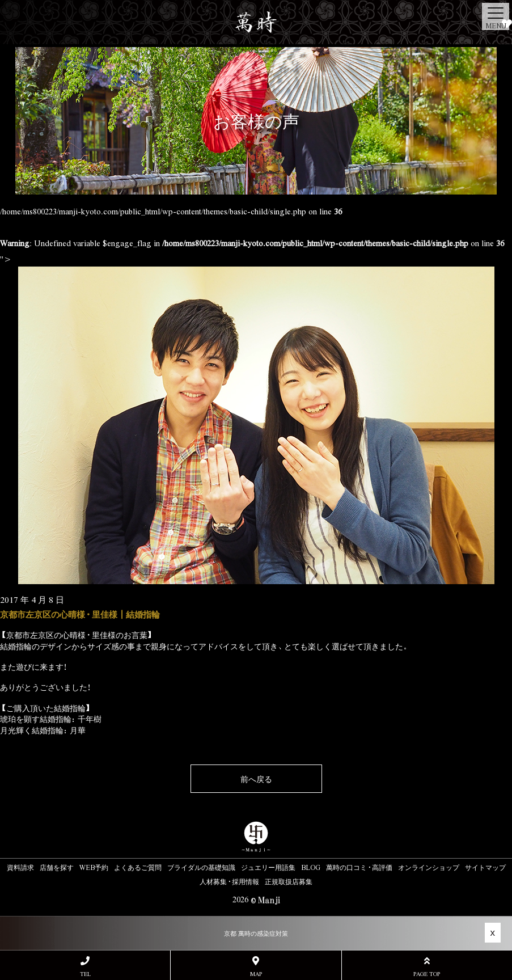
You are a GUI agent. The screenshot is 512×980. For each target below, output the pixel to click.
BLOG (311, 867)
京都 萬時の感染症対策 (256, 933)
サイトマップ (485, 867)
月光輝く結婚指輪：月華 (43, 730)
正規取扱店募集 (289, 881)
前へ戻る (256, 779)
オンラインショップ (429, 867)
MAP (256, 967)
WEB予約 (94, 867)
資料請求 (20, 867)
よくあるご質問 (138, 867)
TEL (85, 967)
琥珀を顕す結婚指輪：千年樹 (51, 719)
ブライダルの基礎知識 (201, 867)
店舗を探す (57, 867)
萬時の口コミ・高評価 (359, 867)
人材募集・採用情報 (229, 881)
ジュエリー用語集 (268, 867)
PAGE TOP (427, 967)
